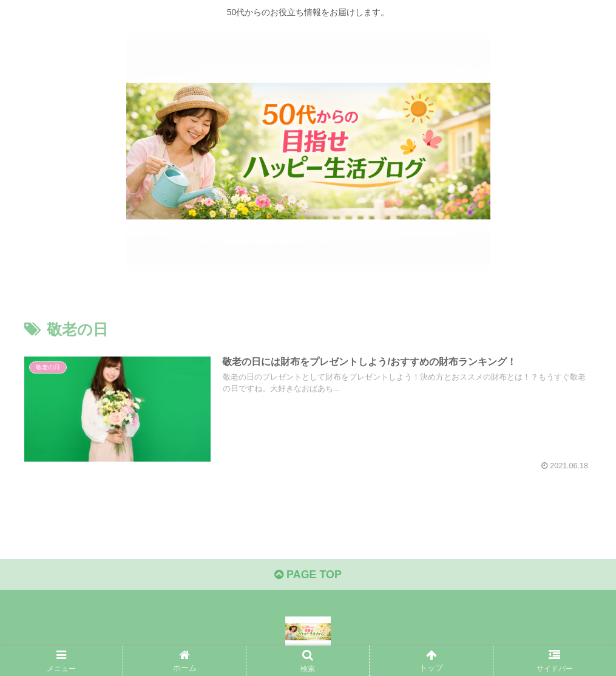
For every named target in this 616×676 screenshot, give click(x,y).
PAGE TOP (308, 575)
